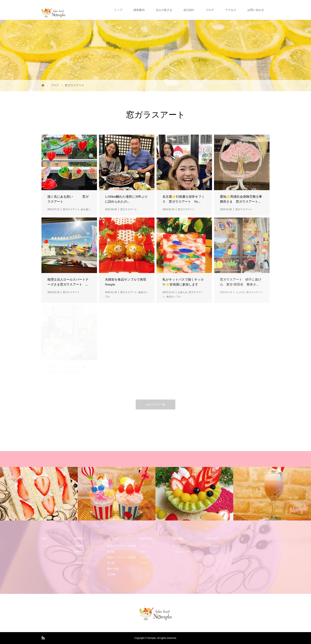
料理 (142, 552)
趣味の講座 (113, 569)
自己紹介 (189, 10)
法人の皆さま (164, 10)
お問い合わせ (256, 10)
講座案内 (139, 10)
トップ (118, 10)
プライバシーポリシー (185, 552)
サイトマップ (180, 546)
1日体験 (111, 574)
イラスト (145, 563)
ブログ (210, 10)
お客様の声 (80, 563)
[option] (39, 494)
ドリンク (145, 557)
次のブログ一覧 (155, 404)
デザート (145, 546)
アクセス (231, 10)
